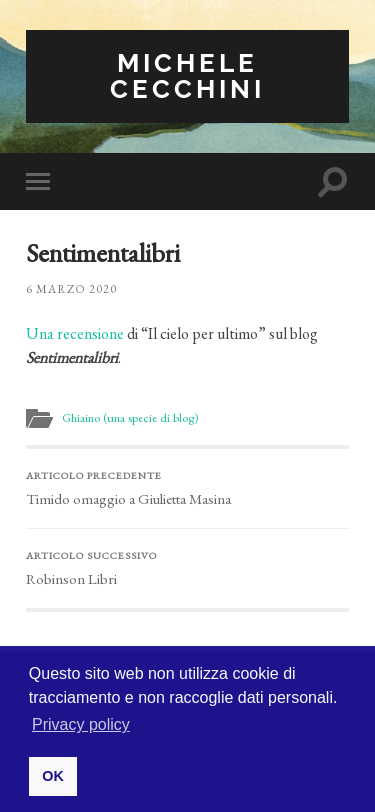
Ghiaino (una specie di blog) (130, 417)
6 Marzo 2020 (71, 289)
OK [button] (53, 776)
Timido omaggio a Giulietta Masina (187, 488)
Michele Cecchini (187, 75)
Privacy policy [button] (81, 724)
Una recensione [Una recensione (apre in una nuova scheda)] (75, 333)
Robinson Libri (187, 568)
